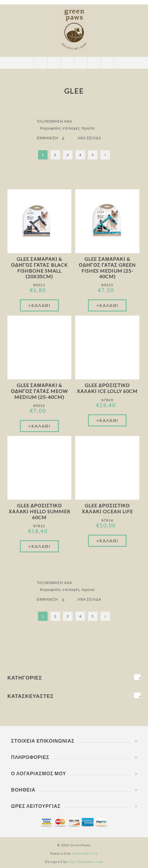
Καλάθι (81, 63)
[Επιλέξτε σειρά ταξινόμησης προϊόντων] (70, 128)
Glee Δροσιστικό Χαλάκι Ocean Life (107, 508)
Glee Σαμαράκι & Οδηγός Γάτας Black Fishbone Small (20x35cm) (39, 268)
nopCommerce (85, 853)
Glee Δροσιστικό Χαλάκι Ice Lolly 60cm (107, 388)
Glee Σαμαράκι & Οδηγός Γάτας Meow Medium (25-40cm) (40, 391)
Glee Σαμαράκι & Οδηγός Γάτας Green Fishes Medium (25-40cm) (107, 268)
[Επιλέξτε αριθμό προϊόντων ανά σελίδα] (68, 138)
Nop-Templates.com (86, 862)
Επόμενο (105, 155)
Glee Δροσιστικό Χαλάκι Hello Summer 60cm (39, 511)
